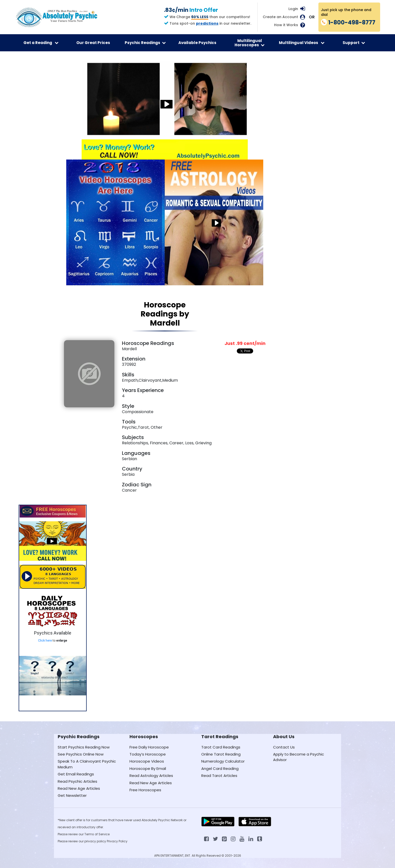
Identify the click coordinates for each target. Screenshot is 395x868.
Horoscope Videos (147, 761)
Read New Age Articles (79, 788)
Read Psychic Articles (77, 781)
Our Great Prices (93, 43)
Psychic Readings (145, 43)
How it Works (286, 25)
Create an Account (280, 17)
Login (293, 9)
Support (354, 43)
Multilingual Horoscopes (250, 43)
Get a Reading (41, 43)
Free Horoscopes (145, 790)
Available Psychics (197, 43)
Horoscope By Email (148, 768)
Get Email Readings (76, 774)
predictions (207, 23)
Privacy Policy (117, 841)
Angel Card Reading (220, 768)
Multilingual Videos (302, 43)
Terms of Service (97, 834)
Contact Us (284, 747)
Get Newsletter (72, 795)
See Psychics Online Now (81, 754)
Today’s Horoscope (148, 754)
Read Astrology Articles (151, 776)
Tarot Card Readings (221, 747)
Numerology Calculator (223, 761)
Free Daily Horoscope (149, 747)
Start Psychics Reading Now (84, 747)
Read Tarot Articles (219, 776)
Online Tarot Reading (221, 754)
